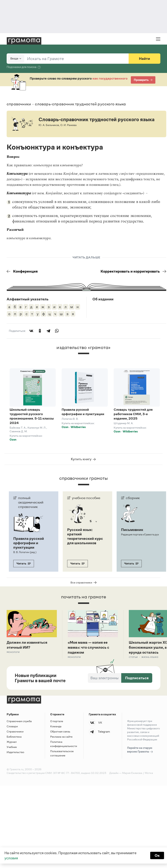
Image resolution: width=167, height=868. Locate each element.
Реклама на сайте (61, 737)
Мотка (149, 773)
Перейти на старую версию (140, 750)
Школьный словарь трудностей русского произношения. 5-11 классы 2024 (32, 416)
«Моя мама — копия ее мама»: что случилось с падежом (88, 647)
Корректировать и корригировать (133, 271)
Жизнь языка (150, 657)
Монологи (13, 652)
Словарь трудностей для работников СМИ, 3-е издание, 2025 (133, 414)
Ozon (13, 440)
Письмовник (132, 530)
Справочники (15, 731)
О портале (57, 721)
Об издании (103, 299)
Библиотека (14, 737)
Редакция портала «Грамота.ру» (140, 534)
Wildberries (78, 427)
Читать (24, 563)
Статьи (133, 657)
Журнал (12, 742)
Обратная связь (60, 731)
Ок (157, 855)
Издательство (15, 752)
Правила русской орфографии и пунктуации (83, 412)
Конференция (22, 271)
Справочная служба (19, 721)
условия (11, 858)
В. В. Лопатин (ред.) (25, 552)
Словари (12, 726)
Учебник (12, 747)
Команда (56, 726)
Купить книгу (83, 459)
